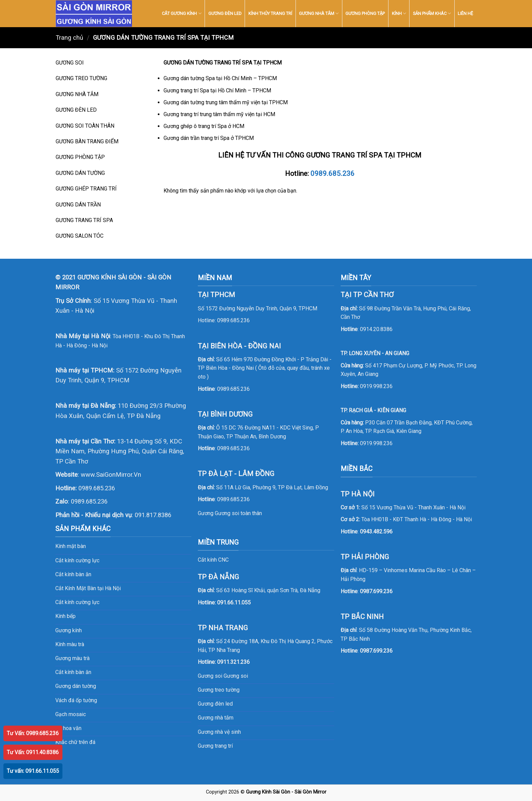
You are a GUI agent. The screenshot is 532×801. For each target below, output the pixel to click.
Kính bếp (65, 616)
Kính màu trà (70, 644)
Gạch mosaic (71, 714)
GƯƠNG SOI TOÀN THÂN (85, 126)
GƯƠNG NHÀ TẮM (319, 13)
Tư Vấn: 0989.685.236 (33, 733)
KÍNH (399, 13)
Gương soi (236, 676)
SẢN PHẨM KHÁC (432, 13)
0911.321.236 (233, 662)
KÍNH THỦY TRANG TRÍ (270, 13)
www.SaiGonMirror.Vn (111, 475)
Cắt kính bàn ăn (73, 574)
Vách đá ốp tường (76, 700)
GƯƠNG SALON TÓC (80, 236)
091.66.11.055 (234, 603)
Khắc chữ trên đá (75, 742)
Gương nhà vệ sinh (219, 732)
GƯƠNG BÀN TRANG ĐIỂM (87, 141)
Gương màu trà (72, 658)
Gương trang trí (215, 746)
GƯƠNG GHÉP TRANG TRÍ (86, 189)
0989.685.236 (332, 174)
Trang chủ (69, 38)
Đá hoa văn (68, 728)
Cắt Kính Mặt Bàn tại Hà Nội (88, 588)
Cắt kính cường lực (77, 560)
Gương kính (69, 630)
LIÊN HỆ (465, 13)
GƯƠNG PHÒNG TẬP (365, 13)
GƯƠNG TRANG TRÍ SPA (84, 220)
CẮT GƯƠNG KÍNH (182, 13)
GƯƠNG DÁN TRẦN (78, 205)
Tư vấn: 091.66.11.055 (33, 771)
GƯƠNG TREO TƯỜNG (81, 78)
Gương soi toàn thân (238, 513)
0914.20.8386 (376, 329)
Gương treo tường (219, 690)
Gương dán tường (76, 686)
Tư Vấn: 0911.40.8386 (33, 752)
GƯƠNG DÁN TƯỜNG (80, 173)
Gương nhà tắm (216, 718)
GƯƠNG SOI (70, 63)
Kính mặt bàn (71, 546)
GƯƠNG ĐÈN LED (225, 13)
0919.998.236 (376, 386)
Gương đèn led (215, 704)
